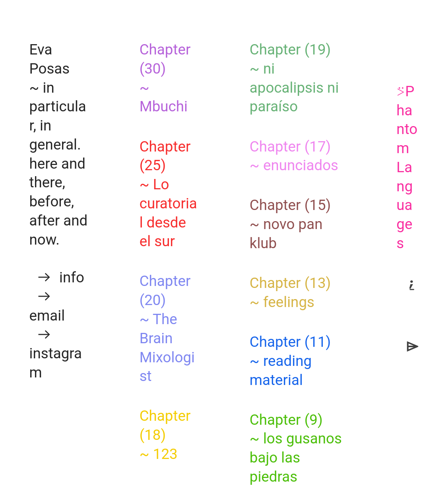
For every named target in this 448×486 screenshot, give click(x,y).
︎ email (47, 306)
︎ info (56, 277)
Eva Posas (49, 59)
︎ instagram (55, 354)
